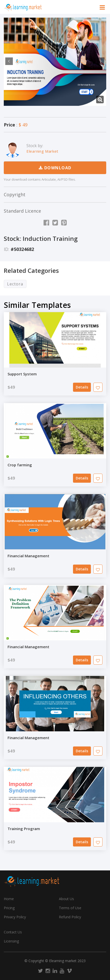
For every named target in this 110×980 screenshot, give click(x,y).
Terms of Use (70, 908)
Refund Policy (70, 917)
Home (9, 899)
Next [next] (100, 61)
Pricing (9, 908)
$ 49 (23, 125)
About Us (66, 899)
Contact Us (13, 932)
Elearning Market (42, 151)
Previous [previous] (8, 61)
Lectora (15, 284)
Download (55, 168)
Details (82, 387)
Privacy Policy (15, 917)
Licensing (11, 941)
